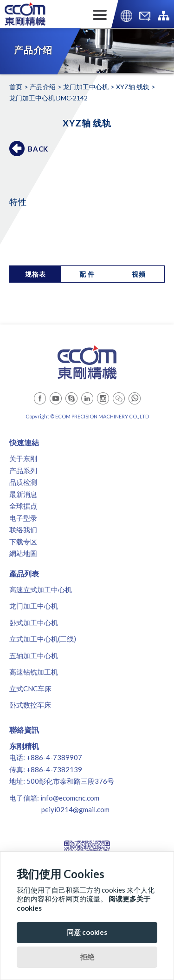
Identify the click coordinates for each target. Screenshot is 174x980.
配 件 (87, 274)
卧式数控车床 (30, 705)
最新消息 (23, 494)
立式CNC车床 (30, 689)
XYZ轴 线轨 (133, 87)
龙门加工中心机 (86, 87)
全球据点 (23, 506)
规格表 (35, 274)
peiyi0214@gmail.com (75, 809)
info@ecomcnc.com (70, 798)
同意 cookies (87, 932)
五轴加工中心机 (34, 656)
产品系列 (23, 470)
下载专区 (23, 542)
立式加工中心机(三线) (43, 639)
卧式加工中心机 (34, 622)
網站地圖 (23, 553)
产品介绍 (43, 87)
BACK (38, 149)
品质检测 (23, 482)
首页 (16, 87)
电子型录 (23, 518)
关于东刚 (23, 458)
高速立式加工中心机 (41, 589)
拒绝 (87, 957)
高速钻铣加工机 (34, 672)
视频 (139, 274)
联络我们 (23, 530)
